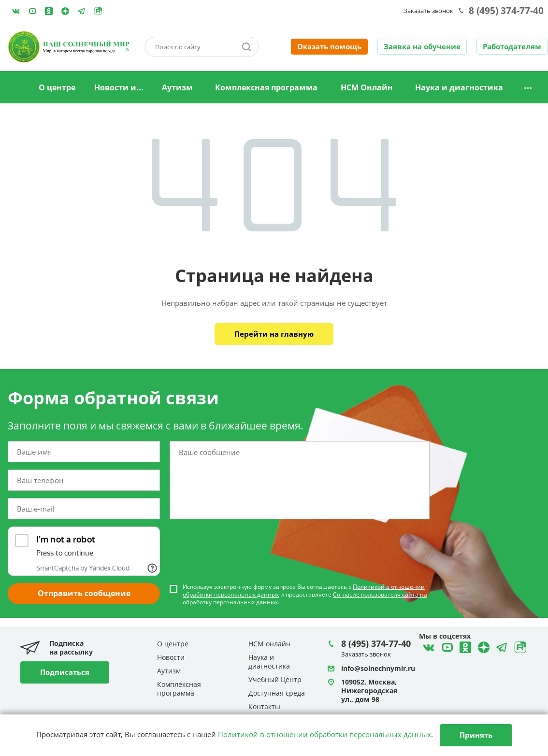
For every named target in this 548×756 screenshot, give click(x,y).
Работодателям (512, 46)
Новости (171, 657)
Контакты (264, 706)
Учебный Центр (275, 679)
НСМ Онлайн (367, 87)
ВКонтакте (16, 11)
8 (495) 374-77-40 (506, 11)
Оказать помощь (329, 46)
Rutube (98, 11)
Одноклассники (49, 11)
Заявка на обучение (422, 46)
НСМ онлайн (269, 644)
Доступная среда (277, 693)
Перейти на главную (274, 334)
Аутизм (177, 87)
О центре (57, 87)
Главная (16, 88)
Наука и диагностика (459, 87)
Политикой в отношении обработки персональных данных (324, 734)
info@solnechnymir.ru (378, 668)
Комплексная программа (266, 87)
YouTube (32, 11)
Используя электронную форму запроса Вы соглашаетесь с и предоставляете (305, 595)
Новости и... (119, 87)
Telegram (65, 11)
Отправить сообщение (84, 593)
